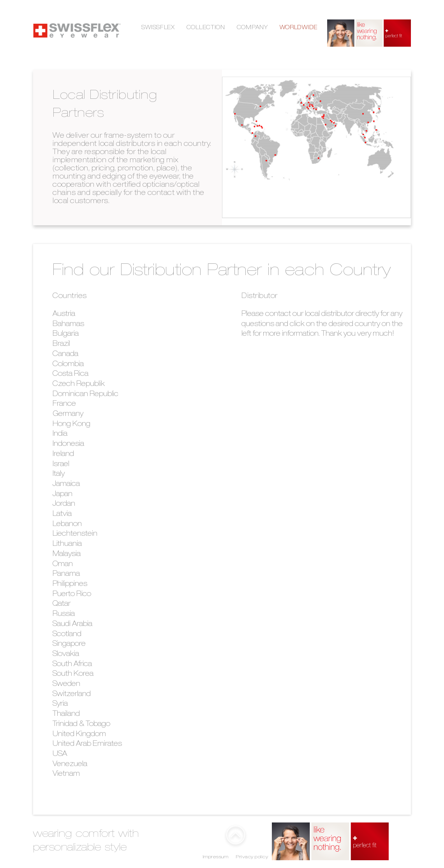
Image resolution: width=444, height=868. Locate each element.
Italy (59, 474)
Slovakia (66, 654)
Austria (64, 314)
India (60, 434)
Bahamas (68, 324)
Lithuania (67, 544)
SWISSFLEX (158, 28)
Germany (68, 414)
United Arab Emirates (87, 744)
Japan (63, 494)
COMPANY (252, 28)
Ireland (63, 454)
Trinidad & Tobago (81, 724)
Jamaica (66, 484)
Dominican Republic (85, 395)
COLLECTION (206, 28)
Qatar (62, 604)
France (64, 404)
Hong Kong (71, 424)
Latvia (62, 514)
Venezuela (70, 765)
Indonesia (68, 444)
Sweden (66, 684)
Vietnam (66, 774)
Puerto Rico (72, 594)
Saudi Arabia (72, 624)
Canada (65, 354)
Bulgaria (66, 334)
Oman (63, 565)
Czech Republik (79, 384)
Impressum (216, 857)
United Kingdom (79, 735)
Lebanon (67, 524)
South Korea (73, 674)
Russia (64, 614)
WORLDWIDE (299, 28)
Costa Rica (70, 374)
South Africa (72, 665)
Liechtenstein (75, 534)
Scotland (67, 635)
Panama (66, 574)
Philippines (70, 584)
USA (60, 754)
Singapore (69, 644)
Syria (60, 704)
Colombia (68, 365)
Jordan (64, 504)
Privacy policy (252, 857)
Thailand (66, 714)
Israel (61, 465)
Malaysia (67, 554)
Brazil (61, 344)
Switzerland (72, 694)
